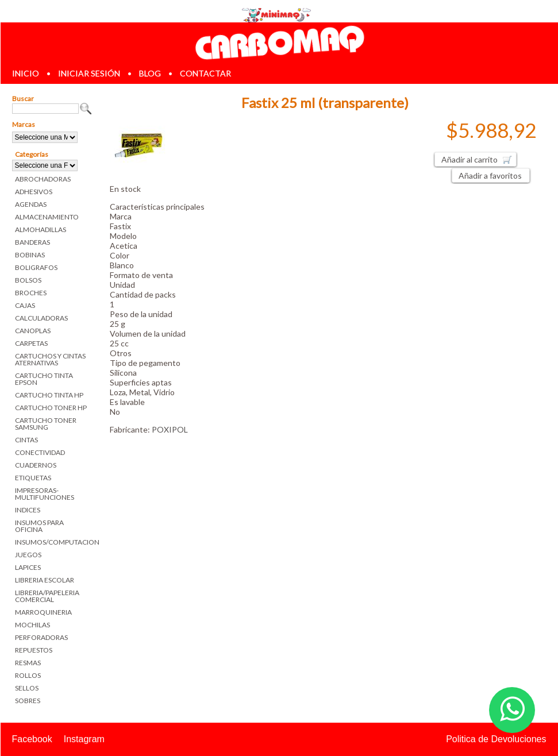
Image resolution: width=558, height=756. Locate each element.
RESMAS (28, 663)
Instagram (84, 739)
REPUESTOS (34, 650)
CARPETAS (31, 343)
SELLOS (27, 688)
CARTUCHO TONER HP (51, 408)
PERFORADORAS (41, 637)
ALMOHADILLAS (41, 230)
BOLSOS (28, 280)
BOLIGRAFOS (36, 267)
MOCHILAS (32, 625)
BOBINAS (30, 255)
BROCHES (31, 293)
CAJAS (25, 305)
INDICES (28, 510)
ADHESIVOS (34, 192)
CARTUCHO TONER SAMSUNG (46, 424)
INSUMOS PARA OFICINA (39, 526)
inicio (26, 73)
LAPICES (28, 567)
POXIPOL (170, 429)
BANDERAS (32, 242)
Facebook (32, 739)
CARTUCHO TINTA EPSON (44, 379)
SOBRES (28, 701)
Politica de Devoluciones (496, 739)
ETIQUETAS (33, 478)
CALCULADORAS (41, 318)
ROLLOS (28, 675)
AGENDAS (31, 204)
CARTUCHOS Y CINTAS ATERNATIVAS (50, 359)
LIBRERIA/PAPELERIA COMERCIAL (47, 596)
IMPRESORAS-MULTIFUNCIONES (45, 494)
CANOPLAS (33, 331)
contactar (205, 73)
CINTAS (26, 440)
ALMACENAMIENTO (47, 217)
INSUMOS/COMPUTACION (54, 542)
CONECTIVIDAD (40, 452)
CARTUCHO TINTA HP (49, 395)
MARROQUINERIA (43, 612)
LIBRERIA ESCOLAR (45, 580)
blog (150, 73)
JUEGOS (28, 555)
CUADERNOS (36, 465)
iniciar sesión (89, 73)
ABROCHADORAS (43, 179)
